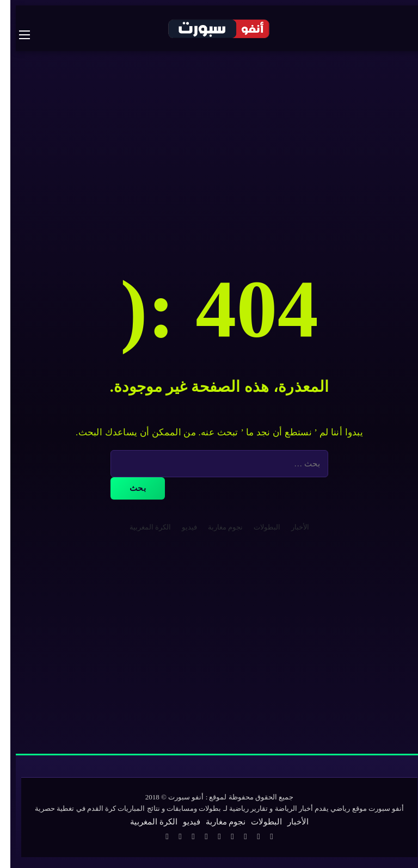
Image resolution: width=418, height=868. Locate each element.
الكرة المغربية (140, 527)
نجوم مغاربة (215, 527)
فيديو (179, 527)
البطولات (257, 527)
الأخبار (290, 527)
